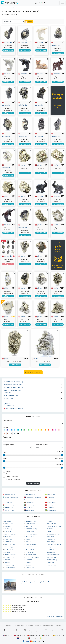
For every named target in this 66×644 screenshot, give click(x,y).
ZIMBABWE (52, 510)
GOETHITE (51, 542)
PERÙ (50, 505)
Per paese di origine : (41, 445)
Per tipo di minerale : (9, 445)
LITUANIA (30, 502)
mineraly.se (44, 638)
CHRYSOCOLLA (10, 568)
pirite (22, 165)
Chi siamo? (38, 625)
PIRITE (7, 552)
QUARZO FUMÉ (10, 555)
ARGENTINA (31, 495)
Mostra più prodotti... (33, 372)
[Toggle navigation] (62, 3)
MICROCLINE (9, 549)
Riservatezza (30, 625)
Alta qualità (9, 406)
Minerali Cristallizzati (13, 387)
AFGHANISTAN (10, 495)
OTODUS (51, 549)
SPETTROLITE (52, 560)
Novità (7, 403)
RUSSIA (29, 507)
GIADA (29, 542)
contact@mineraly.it (54, 630)
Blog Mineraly (9, 630)
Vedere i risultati (33, 483)
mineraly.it (46, 635)
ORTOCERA (30, 549)
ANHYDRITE (51, 524)
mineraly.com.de (34, 635)
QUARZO (51, 552)
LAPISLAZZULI (31, 544)
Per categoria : (7, 421)
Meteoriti (8, 398)
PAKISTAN (9, 507)
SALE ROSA (51, 557)
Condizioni (8, 625)
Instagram (28, 630)
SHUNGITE (30, 560)
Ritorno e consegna (48, 625)
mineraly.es (58, 635)
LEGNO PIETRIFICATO (54, 544)
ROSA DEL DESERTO (33, 557)
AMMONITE (30, 524)
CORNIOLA (30, 531)
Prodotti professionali (13, 408)
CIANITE (8, 531)
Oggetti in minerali (12, 390)
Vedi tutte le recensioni (55, 616)
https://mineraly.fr (33, 632)
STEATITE (29, 562)
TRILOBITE (30, 568)
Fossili (8, 393)
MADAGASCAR (11, 505)
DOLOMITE (30, 537)
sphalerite (7, 42)
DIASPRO (51, 531)
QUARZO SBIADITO (53, 555)
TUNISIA (51, 507)
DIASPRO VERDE (31, 534)
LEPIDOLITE (9, 547)
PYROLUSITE (30, 552)
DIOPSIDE (8, 537)
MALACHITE (30, 547)
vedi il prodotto (8, 50)
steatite (23, 42)
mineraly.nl (22, 638)
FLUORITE (51, 539)
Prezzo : (6, 452)
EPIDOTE (8, 539)
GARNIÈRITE (9, 542)
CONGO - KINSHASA (12, 497)
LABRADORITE (10, 544)
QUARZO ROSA (31, 555)
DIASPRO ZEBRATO (53, 534)
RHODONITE (9, 557)
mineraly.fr (7, 635)
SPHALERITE (9, 562)
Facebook (19, 630)
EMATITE (50, 537)
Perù (13, 8)
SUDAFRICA (30, 510)
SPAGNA (51, 497)
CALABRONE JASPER (54, 526)
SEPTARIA (8, 560)
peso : (5, 459)
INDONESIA (9, 502)
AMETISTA (9, 524)
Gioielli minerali (11, 396)
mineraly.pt (33, 638)
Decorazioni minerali (13, 385)
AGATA (8, 521)
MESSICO (30, 505)
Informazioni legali (19, 625)
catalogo (6, 8)
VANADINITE (9, 565)
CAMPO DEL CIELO (32, 529)
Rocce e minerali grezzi (13, 382)
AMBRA (50, 521)
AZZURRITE (51, 565)
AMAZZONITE (31, 521)
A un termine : (7, 437)
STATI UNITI (9, 510)
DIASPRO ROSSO (10, 534)
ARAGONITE (30, 565)
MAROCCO (52, 502)
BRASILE (51, 495)
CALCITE (8, 529)
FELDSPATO (30, 539)
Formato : (6, 465)
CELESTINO (51, 529)
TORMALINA (52, 562)
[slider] (4, 455)
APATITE (8, 526)
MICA (49, 547)
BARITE (29, 526)
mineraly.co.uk (20, 635)
